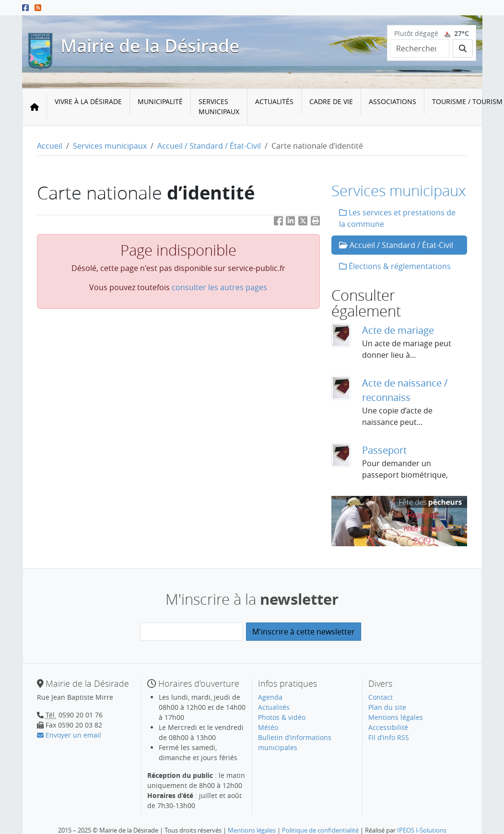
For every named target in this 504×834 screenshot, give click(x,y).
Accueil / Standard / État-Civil (209, 146)
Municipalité (160, 101)
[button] (316, 223)
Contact (381, 697)
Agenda (270, 697)
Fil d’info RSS (389, 737)
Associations (393, 101)
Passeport (384, 450)
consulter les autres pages (219, 287)
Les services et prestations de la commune (397, 218)
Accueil (50, 146)
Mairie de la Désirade (150, 46)
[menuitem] (88, 107)
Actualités (274, 101)
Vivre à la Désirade (88, 101)
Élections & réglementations (395, 266)
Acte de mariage (398, 330)
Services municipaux (219, 106)
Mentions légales (396, 717)
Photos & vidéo (282, 717)
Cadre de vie (331, 101)
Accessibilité (388, 727)
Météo (268, 727)
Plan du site (387, 707)
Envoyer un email (69, 735)
